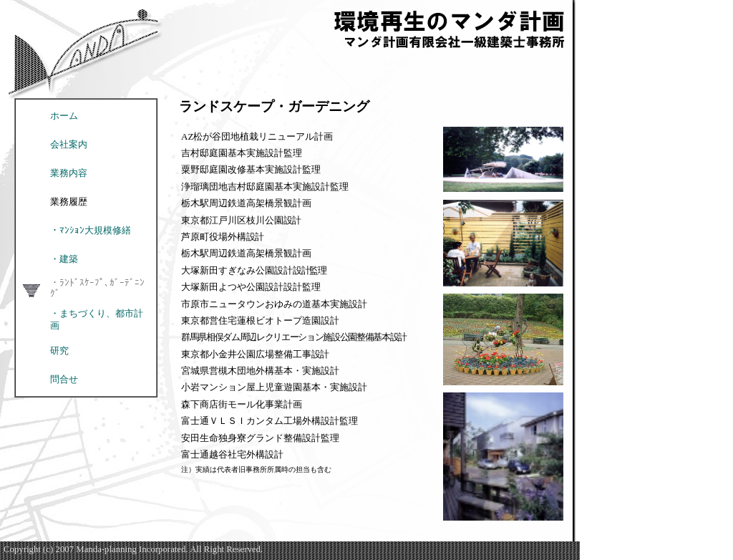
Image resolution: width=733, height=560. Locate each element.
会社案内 (69, 145)
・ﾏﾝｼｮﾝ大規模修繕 (91, 231)
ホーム (64, 116)
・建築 (64, 259)
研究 (59, 351)
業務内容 (69, 173)
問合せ (64, 380)
